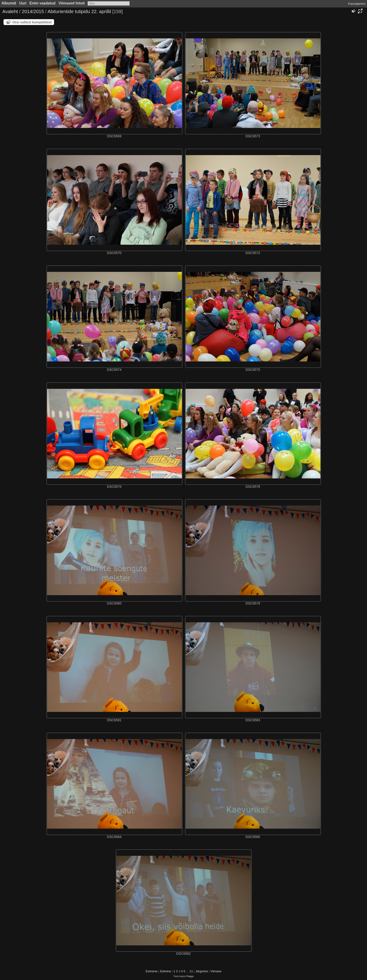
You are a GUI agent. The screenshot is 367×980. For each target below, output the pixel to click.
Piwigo (190, 976)
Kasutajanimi (357, 4)
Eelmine (165, 971)
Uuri (23, 3)
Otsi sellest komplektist (32, 22)
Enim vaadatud (42, 3)
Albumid (9, 3)
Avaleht (10, 11)
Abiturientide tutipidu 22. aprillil (79, 11)
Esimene (152, 971)
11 (191, 971)
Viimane (216, 971)
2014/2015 (33, 11)
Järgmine (202, 971)
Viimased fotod (72, 3)
